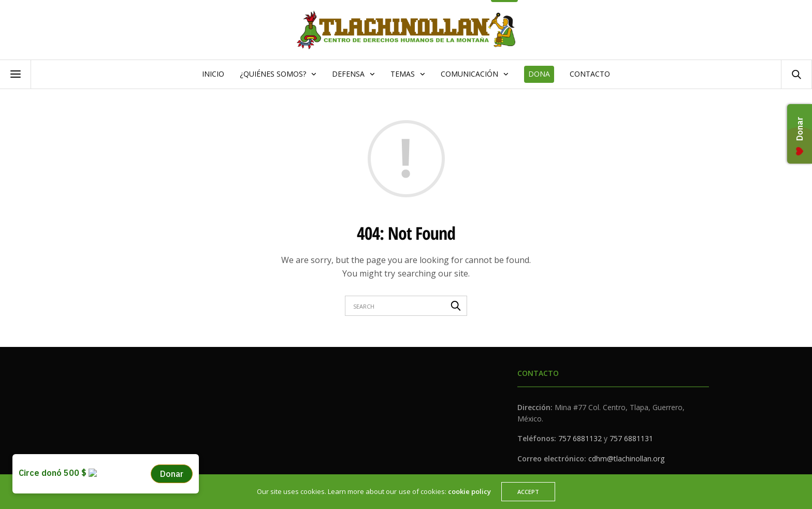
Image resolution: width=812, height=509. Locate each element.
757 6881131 (631, 438)
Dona (539, 74)
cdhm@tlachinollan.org (626, 459)
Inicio (213, 74)
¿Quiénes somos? (273, 74)
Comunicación (469, 74)
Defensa (348, 74)
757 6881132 (580, 438)
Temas (403, 74)
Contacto (590, 74)
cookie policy (469, 491)
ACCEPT (528, 492)
